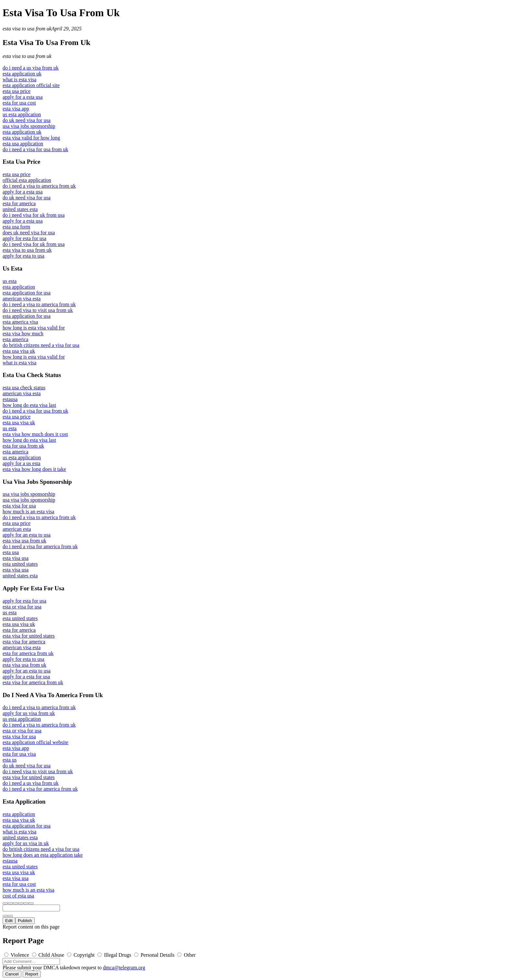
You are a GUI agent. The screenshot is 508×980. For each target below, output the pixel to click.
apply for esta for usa (24, 238)
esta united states (20, 564)
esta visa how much (23, 334)
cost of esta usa (18, 896)
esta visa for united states (29, 636)
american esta (17, 529)
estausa (10, 399)
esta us (10, 760)
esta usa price (17, 91)
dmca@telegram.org (124, 968)
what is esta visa (19, 79)
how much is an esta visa (29, 512)
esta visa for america (24, 642)
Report (32, 974)
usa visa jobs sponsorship (29, 126)
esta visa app (16, 109)
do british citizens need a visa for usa (41, 345)
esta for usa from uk (23, 446)
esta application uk (22, 74)
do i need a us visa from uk (31, 68)
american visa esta (22, 299)
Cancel (12, 974)
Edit (9, 921)
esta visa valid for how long (31, 138)
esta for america (19, 203)
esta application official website (35, 742)
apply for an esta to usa (27, 535)
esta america (16, 339)
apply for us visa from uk (29, 713)
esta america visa (20, 322)
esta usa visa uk (19, 351)
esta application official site (31, 85)
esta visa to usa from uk (27, 29)
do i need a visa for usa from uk (35, 149)
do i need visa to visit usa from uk (38, 310)
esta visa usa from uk (24, 541)
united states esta (20, 209)
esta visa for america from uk (33, 682)
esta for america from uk (28, 653)
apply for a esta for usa (26, 677)
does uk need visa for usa (29, 233)
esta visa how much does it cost (35, 434)
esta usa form (16, 227)
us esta (10, 281)
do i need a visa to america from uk (39, 186)
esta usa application (23, 144)
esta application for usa (27, 293)
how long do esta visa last (29, 405)
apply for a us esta (21, 463)
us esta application (22, 114)
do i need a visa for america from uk (40, 546)
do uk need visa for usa (27, 120)
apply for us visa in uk (26, 843)
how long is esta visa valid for (34, 328)
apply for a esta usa (23, 97)
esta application (19, 287)
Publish (25, 921)
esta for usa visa (19, 754)
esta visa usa (16, 558)
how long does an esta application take (43, 855)
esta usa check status (24, 388)
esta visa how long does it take (34, 469)
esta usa (11, 552)
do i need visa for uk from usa (34, 215)
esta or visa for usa (22, 607)
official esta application (27, 180)
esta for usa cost (19, 103)
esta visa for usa (19, 506)
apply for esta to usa (23, 256)
